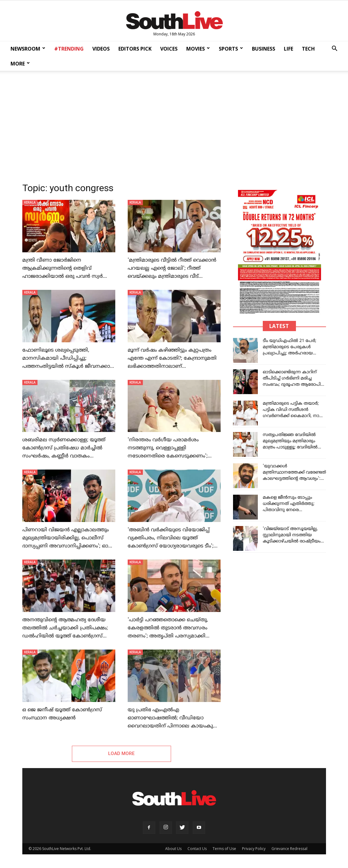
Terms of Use (224, 850)
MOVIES (198, 49)
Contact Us (197, 850)
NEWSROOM (28, 49)
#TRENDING (69, 49)
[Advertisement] (174, 125)
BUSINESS (264, 49)
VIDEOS (101, 49)
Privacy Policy (254, 850)
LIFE (289, 49)
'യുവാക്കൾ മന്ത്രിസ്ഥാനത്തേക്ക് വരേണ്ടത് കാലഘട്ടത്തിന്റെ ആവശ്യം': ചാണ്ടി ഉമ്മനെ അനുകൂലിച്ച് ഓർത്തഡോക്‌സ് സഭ (294, 479)
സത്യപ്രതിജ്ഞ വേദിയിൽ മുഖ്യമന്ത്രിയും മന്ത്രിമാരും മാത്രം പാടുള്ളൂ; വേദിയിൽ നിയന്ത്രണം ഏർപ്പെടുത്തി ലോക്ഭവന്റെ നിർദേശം (290, 447)
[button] (334, 49)
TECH (308, 49)
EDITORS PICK (135, 49)
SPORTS (231, 49)
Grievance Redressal (289, 850)
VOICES (169, 49)
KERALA (30, 202)
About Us (173, 850)
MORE (20, 64)
